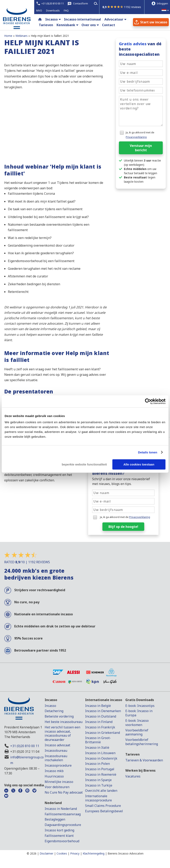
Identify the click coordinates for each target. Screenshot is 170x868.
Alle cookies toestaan (139, 464)
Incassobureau (56, 751)
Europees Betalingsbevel (104, 811)
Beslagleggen (55, 819)
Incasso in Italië (97, 748)
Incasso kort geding (59, 830)
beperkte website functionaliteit (84, 464)
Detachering (54, 711)
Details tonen (148, 452)
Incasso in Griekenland (103, 733)
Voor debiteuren (57, 787)
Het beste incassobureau (64, 722)
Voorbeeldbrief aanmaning (137, 732)
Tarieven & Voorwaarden (144, 760)
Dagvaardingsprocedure (63, 825)
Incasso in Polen (97, 764)
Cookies (62, 853)
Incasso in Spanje (98, 780)
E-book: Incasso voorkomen (137, 723)
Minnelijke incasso (59, 782)
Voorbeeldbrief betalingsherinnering (142, 742)
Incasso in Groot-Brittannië (98, 740)
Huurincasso (54, 776)
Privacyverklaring (136, 137)
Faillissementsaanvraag (63, 814)
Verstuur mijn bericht (141, 148)
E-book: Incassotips (140, 706)
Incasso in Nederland (61, 809)
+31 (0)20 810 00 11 (25, 746)
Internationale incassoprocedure (98, 798)
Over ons (89, 25)
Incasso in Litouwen (100, 753)
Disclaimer (46, 853)
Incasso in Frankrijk (100, 727)
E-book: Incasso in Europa (139, 713)
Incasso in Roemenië (101, 774)
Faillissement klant (59, 836)
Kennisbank (66, 25)
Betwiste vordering (59, 716)
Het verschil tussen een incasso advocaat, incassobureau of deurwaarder (62, 733)
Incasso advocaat (57, 745)
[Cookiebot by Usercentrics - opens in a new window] (148, 401)
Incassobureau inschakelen (56, 758)
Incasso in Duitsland (101, 716)
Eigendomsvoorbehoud (62, 841)
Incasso (52, 19)
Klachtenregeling (94, 853)
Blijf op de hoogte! (123, 527)
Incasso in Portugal (100, 769)
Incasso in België (98, 706)
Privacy (75, 853)
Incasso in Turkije (99, 785)
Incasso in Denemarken (103, 711)
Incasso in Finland (99, 722)
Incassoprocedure (58, 765)
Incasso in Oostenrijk (101, 758)
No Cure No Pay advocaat (64, 792)
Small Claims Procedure (103, 806)
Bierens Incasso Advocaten (126, 853)
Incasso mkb (54, 771)
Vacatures (133, 776)
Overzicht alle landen (101, 791)
